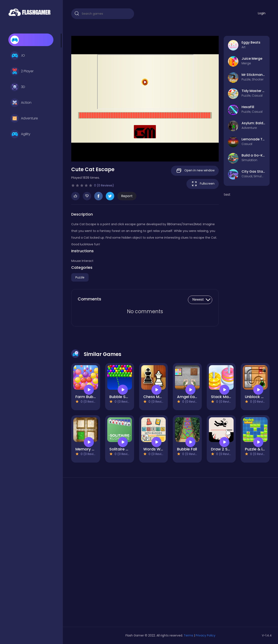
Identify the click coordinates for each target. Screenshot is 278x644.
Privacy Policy (206, 635)
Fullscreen (203, 184)
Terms (188, 635)
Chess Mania (155, 397)
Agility (20, 134)
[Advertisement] (103, 554)
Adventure (24, 118)
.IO (18, 56)
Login (262, 13)
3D (18, 87)
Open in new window (195, 171)
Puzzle (80, 277)
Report (127, 196)
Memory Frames (91, 449)
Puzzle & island (259, 449)
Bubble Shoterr (123, 397)
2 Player (22, 71)
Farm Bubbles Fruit (93, 397)
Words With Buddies (162, 449)
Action (21, 103)
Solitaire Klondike (125, 449)
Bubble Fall (187, 449)
